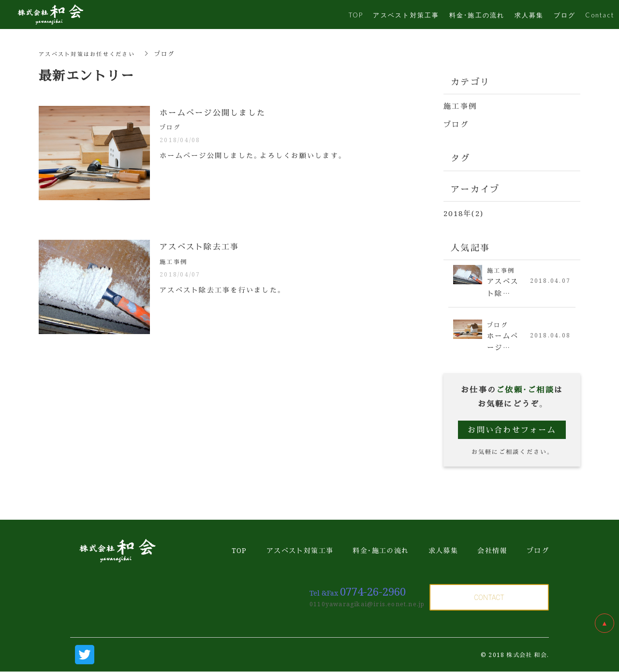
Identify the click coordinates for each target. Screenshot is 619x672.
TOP (356, 15)
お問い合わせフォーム (512, 430)
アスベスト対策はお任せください (90, 53)
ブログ (456, 124)
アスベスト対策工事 (406, 15)
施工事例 (460, 106)
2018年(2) (464, 212)
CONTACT (489, 598)
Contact (600, 15)
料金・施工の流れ (477, 15)
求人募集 (529, 15)
